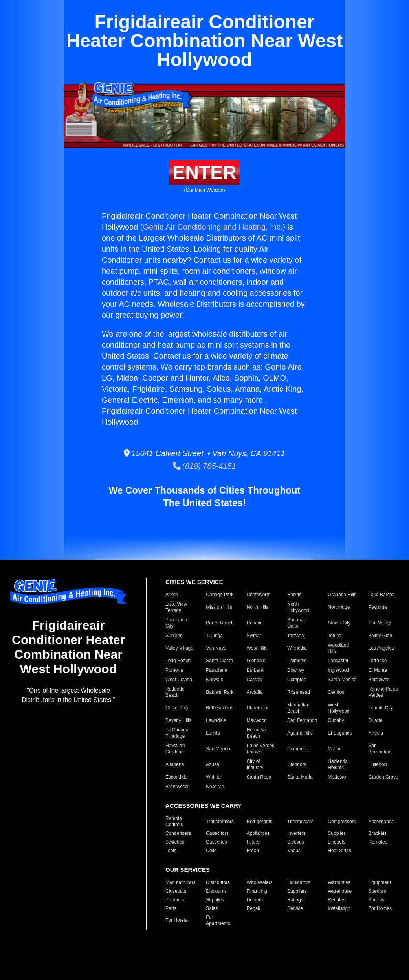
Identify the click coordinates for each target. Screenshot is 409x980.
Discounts (216, 891)
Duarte (376, 720)
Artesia (376, 733)
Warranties (339, 882)
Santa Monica (342, 680)
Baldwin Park (220, 692)
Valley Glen (380, 636)
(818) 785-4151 (204, 466)
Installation (339, 908)
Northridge (339, 607)
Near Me (215, 787)
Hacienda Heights (338, 764)
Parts (171, 908)
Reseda (255, 623)
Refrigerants (260, 822)
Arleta (171, 595)
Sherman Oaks (297, 623)
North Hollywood (298, 607)
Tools (171, 851)
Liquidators (299, 882)
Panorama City (176, 623)
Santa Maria (300, 777)
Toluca (335, 636)
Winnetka (297, 648)
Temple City (381, 708)
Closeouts (176, 891)
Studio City (339, 623)
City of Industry (255, 764)
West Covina (179, 680)
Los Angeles (381, 648)
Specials (377, 891)
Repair (254, 908)
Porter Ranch (220, 623)
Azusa (212, 764)
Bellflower (379, 680)
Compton (297, 680)
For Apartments (218, 920)
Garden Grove (383, 777)
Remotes (378, 842)
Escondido (176, 777)
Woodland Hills (338, 648)
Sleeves (296, 842)
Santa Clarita (219, 661)
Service (295, 908)
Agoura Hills (300, 733)
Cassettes (216, 842)
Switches (175, 842)
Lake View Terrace (176, 607)
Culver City (177, 708)
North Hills (258, 607)
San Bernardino (380, 749)
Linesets (337, 842)
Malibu (335, 749)
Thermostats (300, 822)
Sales (212, 908)
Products (175, 900)
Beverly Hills (178, 720)
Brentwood (177, 787)
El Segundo (340, 733)
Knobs (294, 851)
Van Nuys (216, 648)
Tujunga (214, 636)
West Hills (257, 648)
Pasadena (216, 670)
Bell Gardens (219, 708)
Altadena (175, 764)
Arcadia (255, 692)
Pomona (174, 670)
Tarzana (296, 636)
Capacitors (217, 833)
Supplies (337, 833)
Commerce (299, 749)
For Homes (380, 908)
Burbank (256, 670)
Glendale (256, 661)
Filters (253, 842)
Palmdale (297, 661)
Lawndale (216, 720)
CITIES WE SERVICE (194, 582)
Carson (254, 680)
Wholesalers (260, 882)
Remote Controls (174, 822)
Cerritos (336, 692)
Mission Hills (219, 607)
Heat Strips (339, 851)
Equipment (380, 882)
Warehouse (340, 891)
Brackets (378, 833)
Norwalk (214, 680)
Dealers (255, 900)
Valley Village (179, 648)
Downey (296, 670)
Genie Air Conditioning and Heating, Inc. (213, 227)
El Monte (378, 670)
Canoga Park (220, 595)
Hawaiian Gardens (175, 749)
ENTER (204, 172)
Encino (294, 595)
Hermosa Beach (256, 733)
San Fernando (302, 720)
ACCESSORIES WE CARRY (204, 806)
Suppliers (297, 891)
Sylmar (254, 636)
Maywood (257, 720)
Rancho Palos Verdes (383, 692)
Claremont (258, 708)
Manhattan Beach (298, 708)
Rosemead (299, 692)
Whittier (214, 777)
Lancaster (338, 661)
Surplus (377, 900)
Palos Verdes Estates (261, 749)
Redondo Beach (175, 692)
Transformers (220, 822)
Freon (253, 851)
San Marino (218, 749)
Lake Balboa (382, 595)
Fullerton (378, 764)
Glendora (297, 764)
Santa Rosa (259, 777)
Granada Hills (342, 595)
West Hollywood (338, 708)
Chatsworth (259, 595)
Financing (257, 891)
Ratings (295, 900)
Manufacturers (181, 882)
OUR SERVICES (188, 870)
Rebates (337, 900)
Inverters (296, 833)
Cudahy (336, 720)
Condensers (178, 833)
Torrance (378, 661)
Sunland (174, 636)
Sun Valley (380, 623)
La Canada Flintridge (177, 733)
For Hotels (176, 920)
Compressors (342, 822)
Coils (211, 851)
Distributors (218, 882)
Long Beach (178, 661)
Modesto (337, 777)
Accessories (381, 822)
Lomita (213, 733)
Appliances (258, 833)
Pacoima (378, 607)
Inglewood (338, 670)
